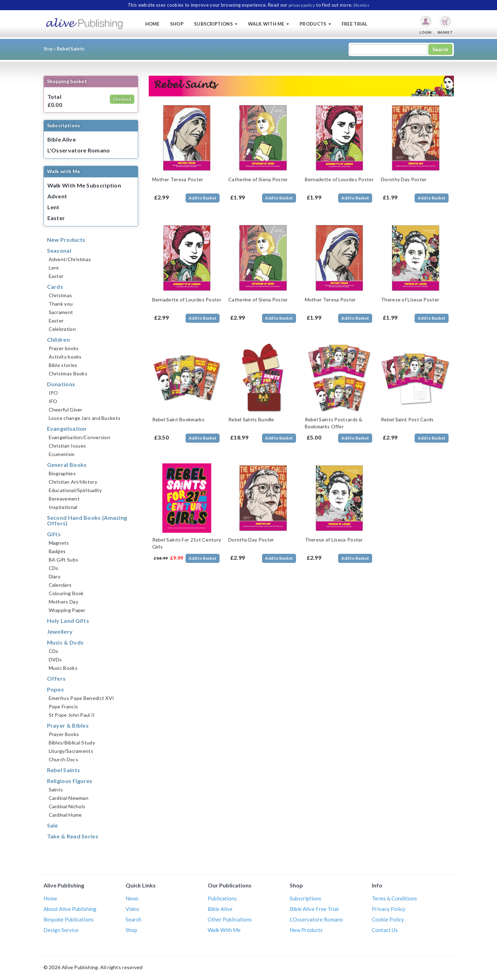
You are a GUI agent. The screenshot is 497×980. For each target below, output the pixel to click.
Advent (57, 196)
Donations (61, 384)
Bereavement (64, 499)
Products (315, 24)
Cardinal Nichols (67, 806)
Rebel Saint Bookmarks (178, 419)
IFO (53, 401)
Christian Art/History (73, 482)
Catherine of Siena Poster (258, 179)
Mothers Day (63, 602)
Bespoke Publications (69, 919)
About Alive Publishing (70, 909)
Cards (55, 287)
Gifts (54, 534)
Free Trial (355, 24)
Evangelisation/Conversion (80, 437)
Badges (57, 551)
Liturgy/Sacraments (71, 751)
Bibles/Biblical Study (72, 743)
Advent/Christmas (70, 259)
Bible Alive (62, 139)
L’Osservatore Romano (316, 919)
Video (132, 909)
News (132, 898)
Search (133, 919)
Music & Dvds (65, 642)
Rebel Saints (64, 770)
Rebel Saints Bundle (251, 419)
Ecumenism (62, 454)
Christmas (61, 295)
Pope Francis (63, 706)
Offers (56, 678)
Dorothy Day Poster (404, 179)
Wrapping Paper (67, 610)
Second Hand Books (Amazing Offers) (87, 520)
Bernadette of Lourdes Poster (339, 179)
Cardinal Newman (69, 798)
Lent (53, 207)
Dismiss (361, 5)
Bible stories (63, 365)
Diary (55, 576)
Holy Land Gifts (68, 621)
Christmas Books (68, 373)
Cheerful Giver (66, 410)
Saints (56, 790)
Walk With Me (224, 930)
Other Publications (230, 919)
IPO (53, 393)
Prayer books (64, 348)
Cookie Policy (388, 919)
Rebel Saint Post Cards (407, 419)
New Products (66, 240)
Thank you (61, 304)
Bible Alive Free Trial (314, 909)
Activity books (65, 357)
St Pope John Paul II (72, 715)
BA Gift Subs (64, 560)
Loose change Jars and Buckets (85, 418)
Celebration (62, 329)
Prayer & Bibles (68, 725)
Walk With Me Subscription (84, 185)
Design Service (61, 930)
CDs (54, 568)
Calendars (60, 585)
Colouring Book (66, 593)
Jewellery (60, 631)
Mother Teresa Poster (178, 179)
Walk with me (268, 24)
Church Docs (63, 759)
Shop (177, 24)
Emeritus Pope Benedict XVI (82, 698)
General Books (67, 465)
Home (152, 24)
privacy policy (302, 5)
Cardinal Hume (65, 815)
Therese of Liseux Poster (410, 300)
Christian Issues (68, 446)
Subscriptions (216, 24)
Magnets (59, 543)
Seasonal (59, 250)
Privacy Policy (389, 909)
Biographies (62, 473)
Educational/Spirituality (75, 490)
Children (58, 339)
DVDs (55, 659)
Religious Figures (70, 781)
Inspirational (63, 507)
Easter (56, 218)
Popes (56, 689)
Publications (222, 898)
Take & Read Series (73, 836)
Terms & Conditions (394, 898)
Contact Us (385, 930)
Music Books (63, 668)
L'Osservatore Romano (79, 150)
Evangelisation (67, 428)
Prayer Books (64, 734)
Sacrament (61, 312)
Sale (53, 825)
